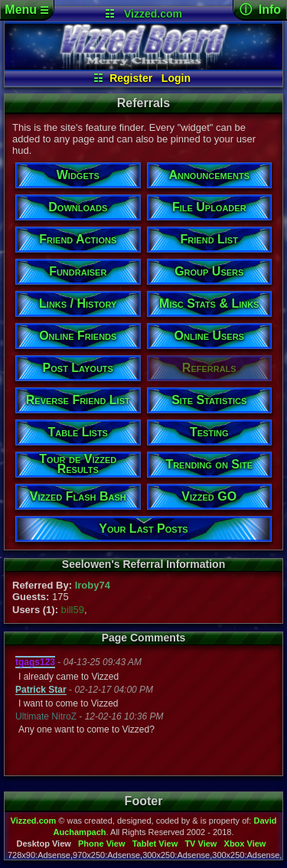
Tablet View (155, 844)
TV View (201, 844)
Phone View (102, 844)
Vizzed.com (153, 14)
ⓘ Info (260, 10)
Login (176, 78)
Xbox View (245, 844)
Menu (26, 10)
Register (131, 78)
